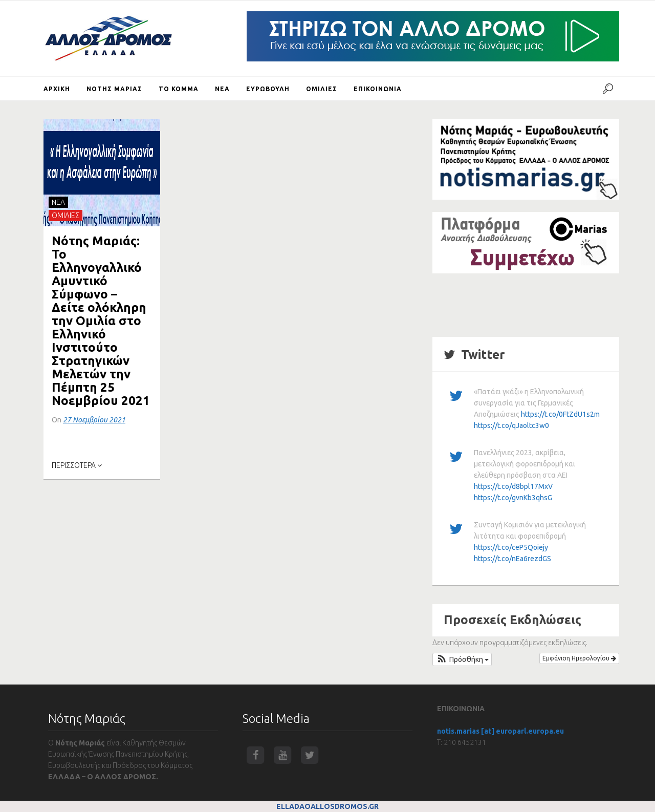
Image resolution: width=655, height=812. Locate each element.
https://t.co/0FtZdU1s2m (560, 414)
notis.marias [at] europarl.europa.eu (500, 731)
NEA (58, 202)
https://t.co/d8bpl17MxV (513, 486)
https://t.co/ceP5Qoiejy (511, 547)
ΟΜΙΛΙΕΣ (65, 216)
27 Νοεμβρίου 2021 (94, 420)
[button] (462, 659)
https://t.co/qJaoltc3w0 (511, 425)
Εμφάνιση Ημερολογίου (579, 658)
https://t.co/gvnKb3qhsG (513, 498)
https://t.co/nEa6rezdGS (512, 559)
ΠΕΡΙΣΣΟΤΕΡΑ (77, 465)
